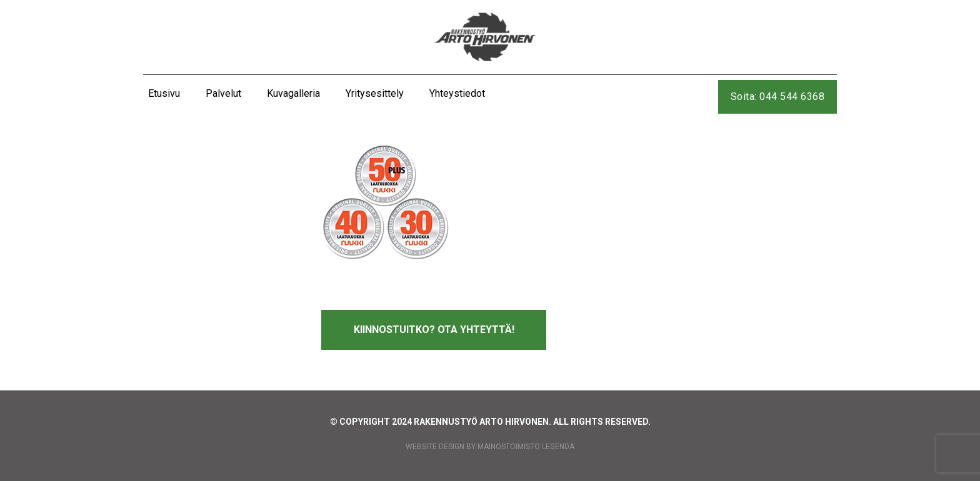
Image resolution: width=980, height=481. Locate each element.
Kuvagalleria (293, 93)
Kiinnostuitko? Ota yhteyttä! (434, 330)
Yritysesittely (375, 93)
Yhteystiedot (457, 93)
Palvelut (223, 93)
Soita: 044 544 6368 (778, 97)
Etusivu (164, 93)
